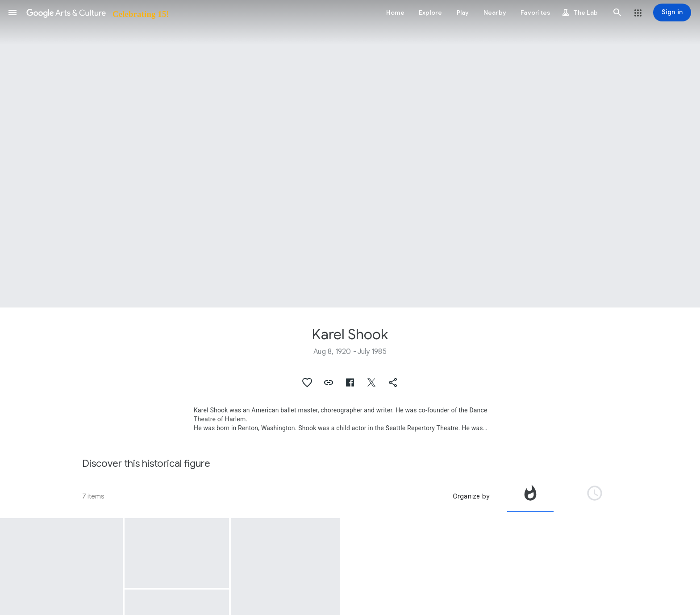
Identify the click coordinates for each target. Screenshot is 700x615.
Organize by (471, 496)
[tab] (530, 496)
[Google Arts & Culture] (97, 12)
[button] (12, 12)
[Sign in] (672, 12)
